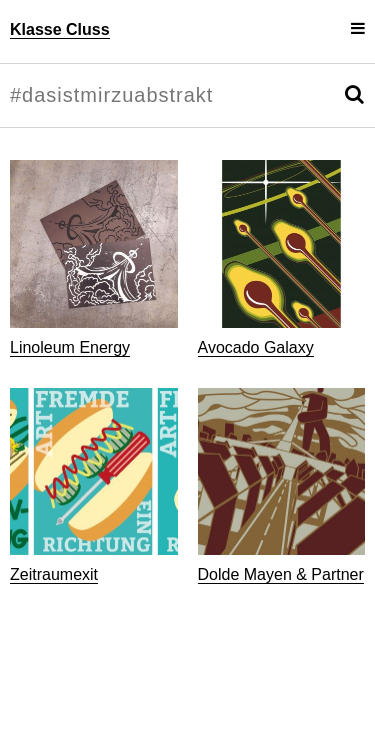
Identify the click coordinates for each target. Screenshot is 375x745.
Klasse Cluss (60, 29)
